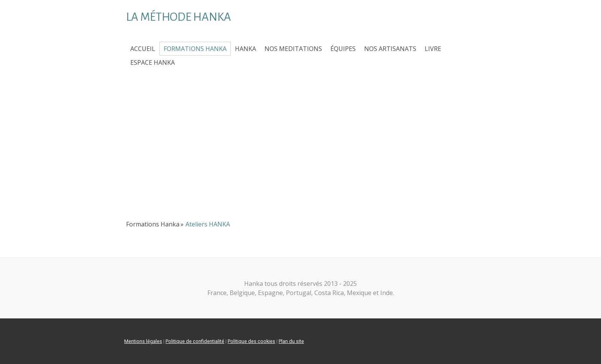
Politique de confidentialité (195, 341)
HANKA (245, 49)
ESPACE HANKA (153, 62)
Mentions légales (143, 341)
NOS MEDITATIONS (293, 49)
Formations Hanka (195, 49)
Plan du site (291, 341)
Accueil (143, 49)
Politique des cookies (251, 341)
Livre (433, 49)
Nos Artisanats (390, 49)
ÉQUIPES (343, 49)
